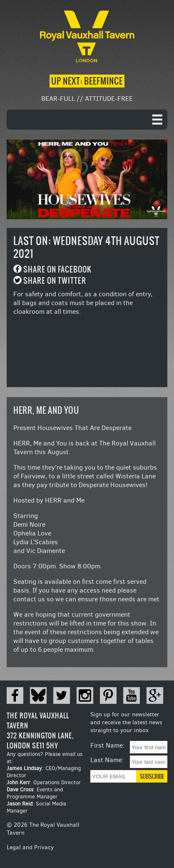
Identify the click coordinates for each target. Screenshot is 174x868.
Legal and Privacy (30, 847)
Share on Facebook (57, 269)
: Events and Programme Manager (35, 793)
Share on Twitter (55, 281)
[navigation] (87, 120)
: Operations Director (44, 782)
